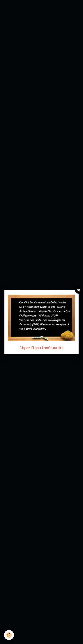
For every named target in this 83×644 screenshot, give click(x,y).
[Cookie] (9, 635)
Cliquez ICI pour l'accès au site (41, 348)
